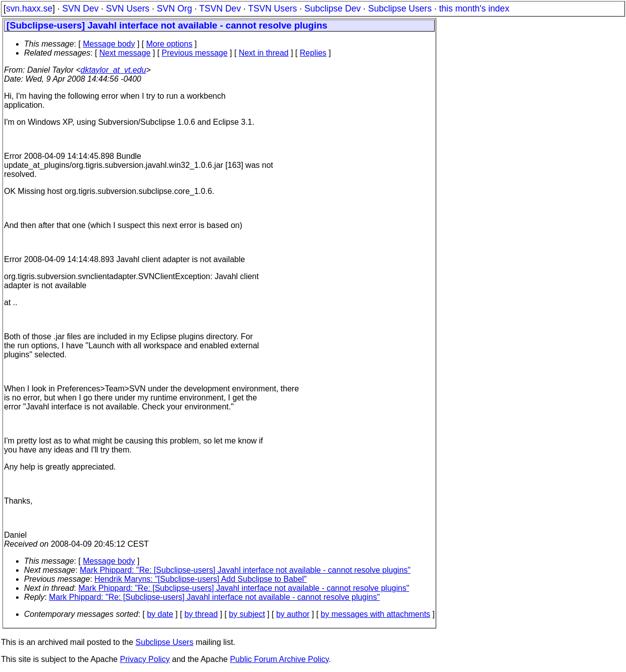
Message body (109, 44)
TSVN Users (272, 9)
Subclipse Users (400, 9)
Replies (313, 53)
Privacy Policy (145, 659)
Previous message (195, 53)
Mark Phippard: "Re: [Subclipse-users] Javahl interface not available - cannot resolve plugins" (245, 570)
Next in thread (264, 53)
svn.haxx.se (29, 9)
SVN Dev (80, 9)
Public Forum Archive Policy (279, 659)
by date (160, 614)
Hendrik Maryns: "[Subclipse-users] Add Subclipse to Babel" (201, 579)
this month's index (474, 9)
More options (170, 44)
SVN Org (174, 9)
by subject (247, 614)
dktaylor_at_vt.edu (113, 70)
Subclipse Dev (333, 9)
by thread (201, 614)
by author (293, 614)
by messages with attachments (375, 614)
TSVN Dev (220, 9)
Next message (125, 53)
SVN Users (127, 9)
